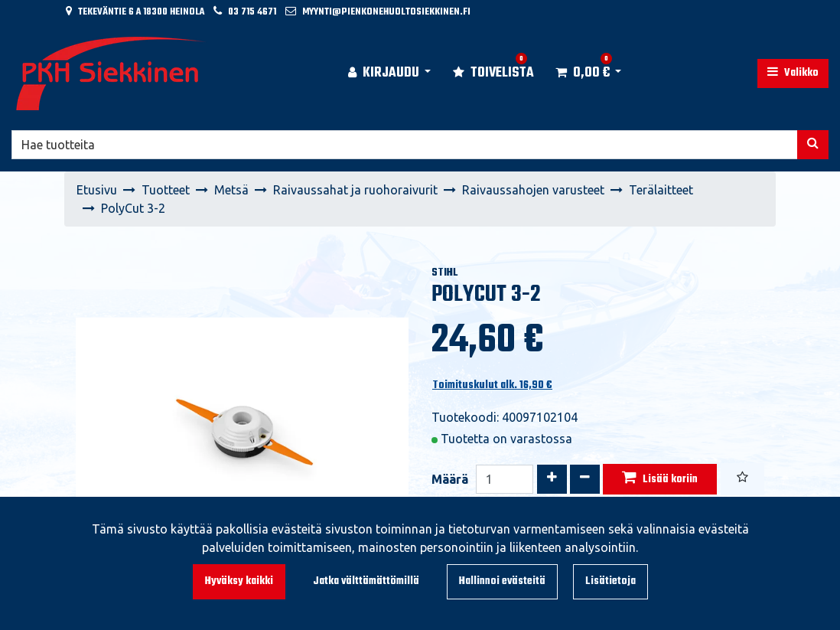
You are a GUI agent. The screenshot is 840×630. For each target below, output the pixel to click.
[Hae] (405, 145)
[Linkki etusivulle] (112, 73)
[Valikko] (793, 73)
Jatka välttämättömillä (366, 581)
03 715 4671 (252, 12)
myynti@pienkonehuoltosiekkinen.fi (386, 12)
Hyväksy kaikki (239, 581)
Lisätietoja (610, 581)
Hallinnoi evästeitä (502, 581)
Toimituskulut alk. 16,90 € (492, 385)
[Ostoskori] (583, 73)
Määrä (450, 479)
